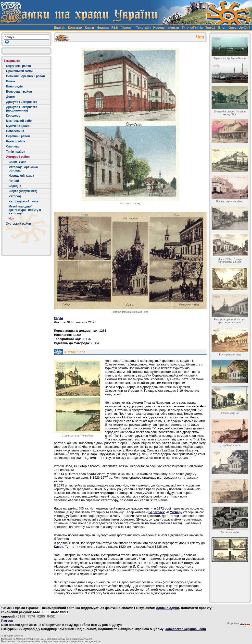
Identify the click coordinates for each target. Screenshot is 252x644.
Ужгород (15, 196)
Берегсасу (157, 512)
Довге (10, 97)
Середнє (15, 186)
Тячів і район (16, 152)
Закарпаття (12, 61)
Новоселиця (15, 131)
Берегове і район (19, 66)
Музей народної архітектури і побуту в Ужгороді (25, 210)
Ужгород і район (18, 157)
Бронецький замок (20, 71)
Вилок (11, 81)
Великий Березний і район (25, 76)
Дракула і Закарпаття (22, 102)
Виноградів (14, 86)
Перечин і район (18, 136)
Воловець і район (19, 92)
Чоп (11, 219)
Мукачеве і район (19, 126)
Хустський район (19, 224)
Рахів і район (16, 141)
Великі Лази (17, 162)
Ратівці (14, 181)
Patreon (7, 621)
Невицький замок (21, 176)
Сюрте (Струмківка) (23, 191)
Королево (13, 116)
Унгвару (176, 512)
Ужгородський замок (24, 201)
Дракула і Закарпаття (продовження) (22, 109)
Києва (59, 547)
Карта (58, 318)
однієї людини (168, 608)
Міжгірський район (20, 121)
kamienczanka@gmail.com (186, 629)
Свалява (12, 146)
